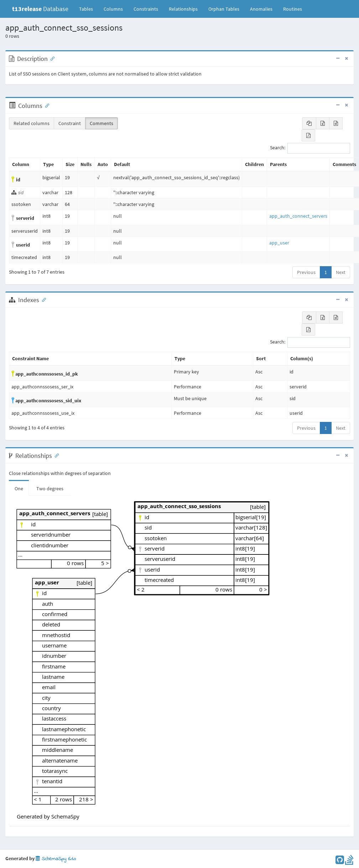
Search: (310, 148)
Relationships (183, 9)
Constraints (146, 9)
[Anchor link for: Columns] (46, 105)
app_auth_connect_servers (298, 216)
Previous (306, 272)
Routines (293, 9)
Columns (113, 9)
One (19, 489)
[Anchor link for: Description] (51, 58)
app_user (279, 243)
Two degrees (50, 489)
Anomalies (261, 9)
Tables (89, 9)
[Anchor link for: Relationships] (55, 455)
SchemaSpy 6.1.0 (56, 859)
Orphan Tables (224, 9)
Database (40, 9)
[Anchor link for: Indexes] (42, 299)
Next (341, 272)
